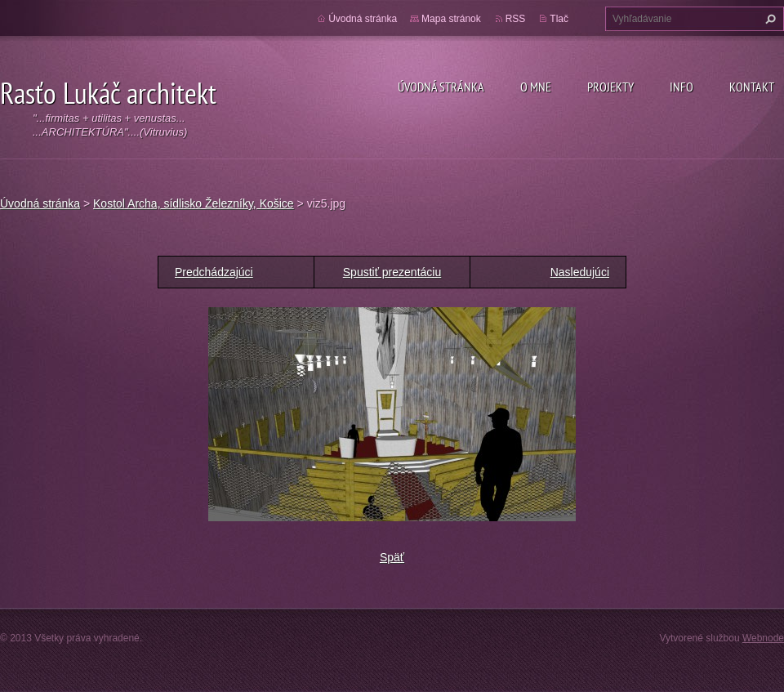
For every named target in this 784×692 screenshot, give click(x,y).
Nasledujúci (580, 272)
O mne (536, 87)
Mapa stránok (451, 19)
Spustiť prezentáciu (392, 272)
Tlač (559, 19)
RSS (516, 19)
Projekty (610, 87)
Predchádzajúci (214, 272)
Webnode (763, 638)
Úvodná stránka (441, 87)
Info (682, 87)
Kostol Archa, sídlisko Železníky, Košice (194, 203)
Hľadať (768, 19)
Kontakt (752, 87)
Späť (392, 557)
